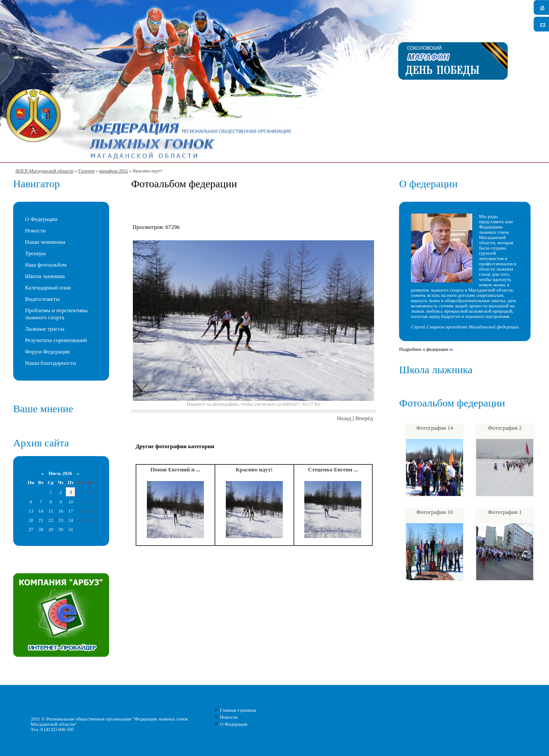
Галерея (86, 171)
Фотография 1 (505, 512)
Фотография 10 (435, 512)
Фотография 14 (435, 428)
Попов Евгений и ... (175, 469)
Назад (344, 418)
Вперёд (364, 418)
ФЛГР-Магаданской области (44, 171)
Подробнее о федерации (424, 349)
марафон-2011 (114, 171)
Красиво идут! (254, 469)
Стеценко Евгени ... (333, 469)
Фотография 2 (505, 428)
